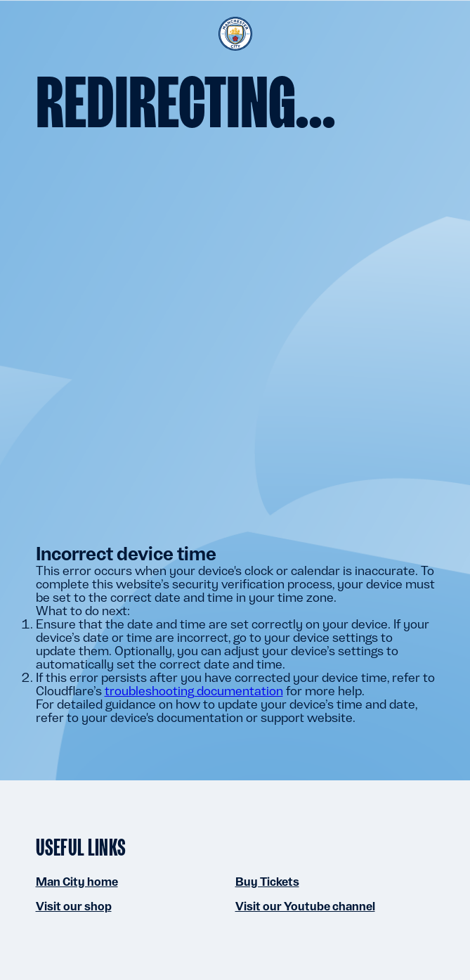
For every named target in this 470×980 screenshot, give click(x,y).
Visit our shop (74, 906)
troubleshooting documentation (194, 691)
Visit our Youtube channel (305, 906)
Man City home (77, 882)
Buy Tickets (267, 882)
